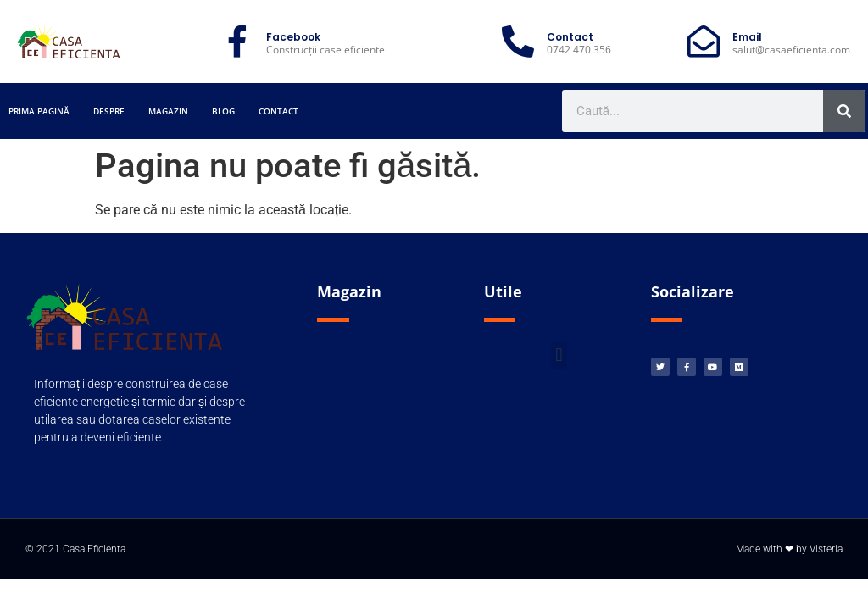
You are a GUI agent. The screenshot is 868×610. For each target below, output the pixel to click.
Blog (223, 111)
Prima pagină (39, 111)
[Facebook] (237, 42)
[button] (559, 355)
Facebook (293, 37)
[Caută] (844, 111)
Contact (278, 111)
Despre (109, 111)
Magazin (168, 111)
